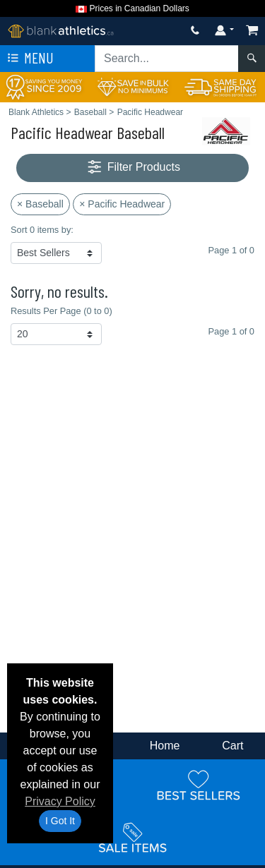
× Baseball (40, 204)
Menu (29, 59)
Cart (232, 746)
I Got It (60, 821)
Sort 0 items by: (42, 230)
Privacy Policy (60, 801)
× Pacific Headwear (122, 204)
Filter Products (132, 168)
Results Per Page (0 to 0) (61, 311)
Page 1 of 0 (231, 331)
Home (165, 746)
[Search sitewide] (167, 59)
